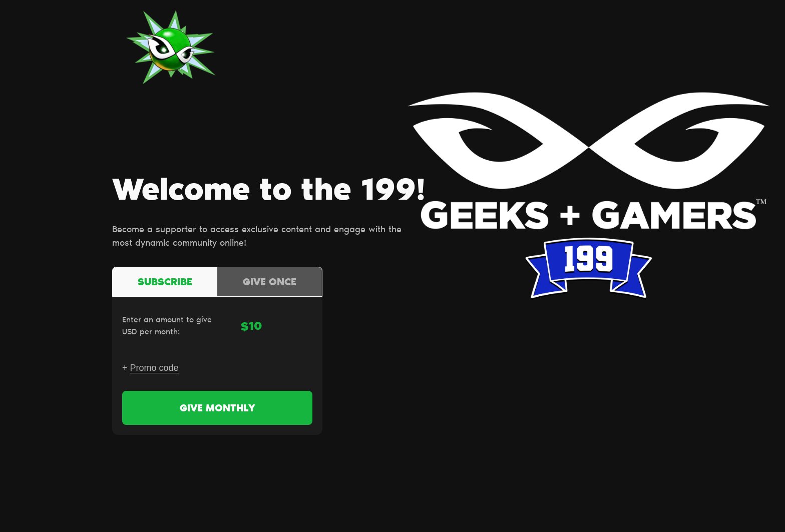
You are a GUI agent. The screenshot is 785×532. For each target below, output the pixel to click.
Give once (270, 283)
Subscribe (165, 283)
